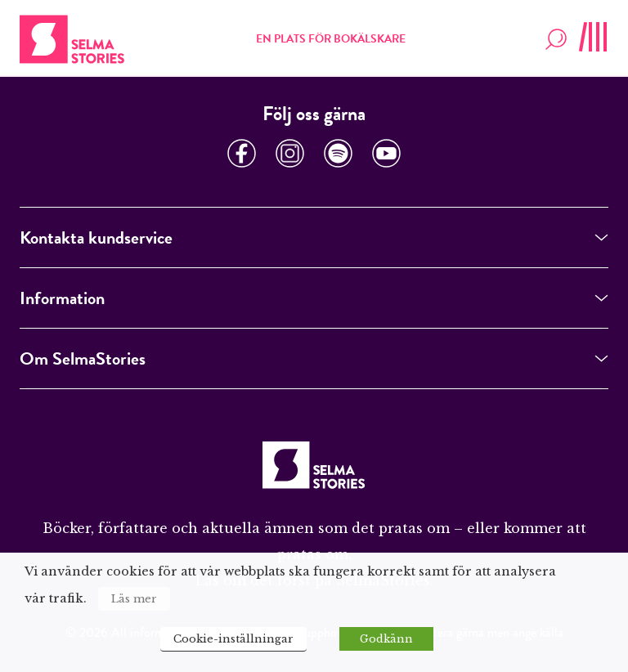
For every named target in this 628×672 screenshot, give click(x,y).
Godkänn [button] (386, 639)
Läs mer (134, 599)
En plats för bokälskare (331, 39)
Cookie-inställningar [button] (233, 639)
